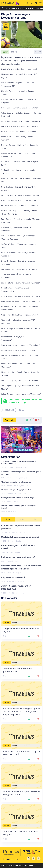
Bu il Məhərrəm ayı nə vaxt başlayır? (18, 557)
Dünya (21, 410)
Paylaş (9, 420)
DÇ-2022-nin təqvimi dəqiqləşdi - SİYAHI (16, 490)
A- (36, 52)
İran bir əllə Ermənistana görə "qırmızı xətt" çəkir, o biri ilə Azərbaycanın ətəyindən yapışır (21, 712)
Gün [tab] (8, 519)
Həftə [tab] (21, 519)
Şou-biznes (13, 532)
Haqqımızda (8, 859)
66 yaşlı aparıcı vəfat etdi (13, 577)
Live (17, 859)
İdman (5, 52)
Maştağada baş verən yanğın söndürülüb (20, 537)
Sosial (11, 553)
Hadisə (11, 541)
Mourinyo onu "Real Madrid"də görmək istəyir (18, 498)
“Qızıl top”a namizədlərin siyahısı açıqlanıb (16, 482)
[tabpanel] (21, 559)
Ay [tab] (35, 519)
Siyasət (11, 573)
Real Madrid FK (8, 410)
